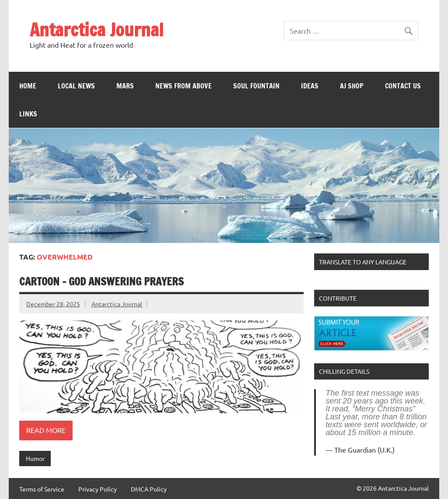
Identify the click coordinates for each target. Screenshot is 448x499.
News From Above (184, 86)
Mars (125, 86)
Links (28, 114)
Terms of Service (42, 489)
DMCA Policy (149, 489)
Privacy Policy (98, 489)
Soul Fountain (256, 86)
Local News (76, 86)
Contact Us (403, 86)
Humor (35, 458)
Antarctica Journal (97, 30)
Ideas (310, 86)
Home (28, 86)
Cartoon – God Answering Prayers (101, 281)
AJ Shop (352, 86)
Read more (46, 430)
